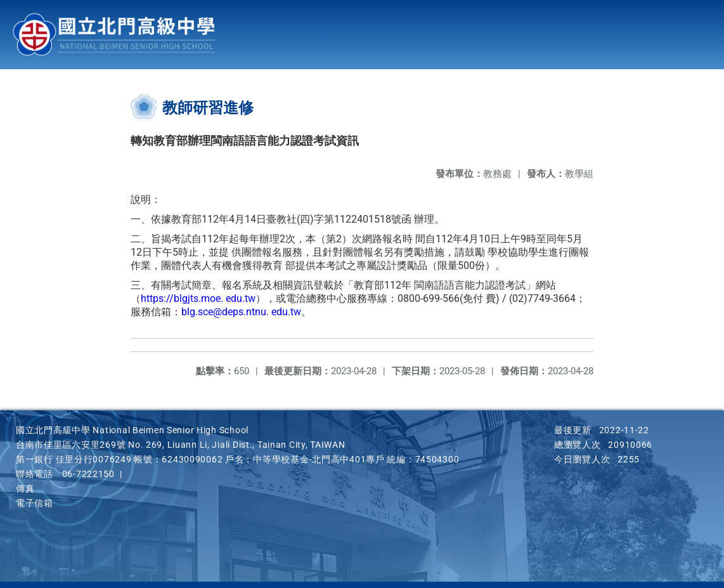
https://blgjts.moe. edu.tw (198, 298)
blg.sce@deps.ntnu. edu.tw (241, 312)
